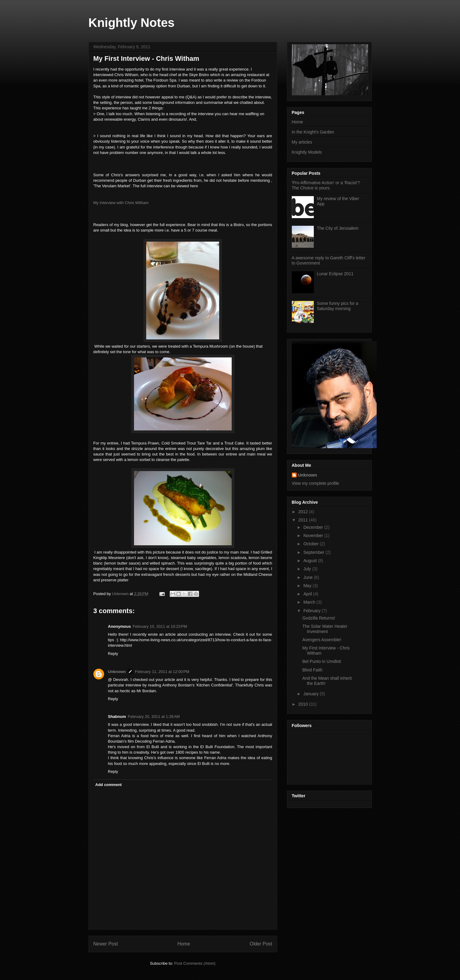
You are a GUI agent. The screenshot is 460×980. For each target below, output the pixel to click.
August (311, 561)
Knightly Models (307, 152)
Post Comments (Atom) (195, 963)
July (308, 569)
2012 (304, 512)
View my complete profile (315, 483)
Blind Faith (312, 670)
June (309, 577)
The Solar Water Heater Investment (325, 629)
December (314, 527)
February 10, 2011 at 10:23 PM (160, 626)
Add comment (109, 785)
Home (184, 944)
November (314, 536)
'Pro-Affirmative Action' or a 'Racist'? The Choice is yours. (326, 185)
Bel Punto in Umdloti (322, 661)
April (308, 594)
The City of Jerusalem (338, 228)
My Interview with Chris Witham (121, 203)
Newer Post (106, 944)
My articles (302, 142)
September (314, 552)
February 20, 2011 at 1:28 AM (154, 717)
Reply (113, 654)
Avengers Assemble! (322, 640)
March (310, 602)
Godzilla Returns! (319, 618)
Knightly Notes (132, 23)
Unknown (117, 672)
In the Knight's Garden (313, 132)
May (308, 586)
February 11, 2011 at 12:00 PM (162, 672)
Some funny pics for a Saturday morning (337, 306)
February (313, 611)
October (312, 544)
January (312, 694)
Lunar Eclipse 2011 (335, 274)
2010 (304, 704)
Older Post (261, 944)
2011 (304, 520)
